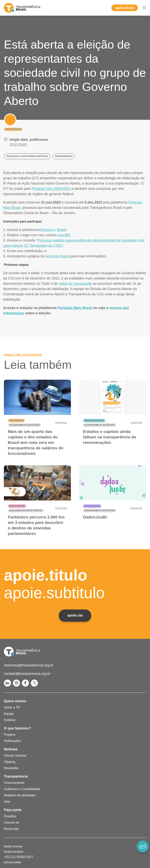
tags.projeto (92, 506)
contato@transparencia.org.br (27, 674)
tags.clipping (17, 506)
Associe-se (12, 822)
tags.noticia (16, 420)
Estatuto (10, 720)
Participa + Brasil (53, 230)
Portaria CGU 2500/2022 (51, 189)
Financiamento (14, 783)
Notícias (11, 749)
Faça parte (13, 810)
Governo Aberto (57, 256)
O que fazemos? (17, 728)
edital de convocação (75, 284)
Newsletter (11, 768)
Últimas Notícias (15, 756)
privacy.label (12, 862)
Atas (7, 802)
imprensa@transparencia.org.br (29, 665)
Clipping (10, 762)
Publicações (12, 741)
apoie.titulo (125, 8)
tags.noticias (13, 129)
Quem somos (15, 701)
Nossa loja (11, 829)
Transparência (16, 776)
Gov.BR (64, 235)
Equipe (9, 714)
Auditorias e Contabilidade (22, 789)
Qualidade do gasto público (26, 511)
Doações (10, 816)
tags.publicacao (94, 420)
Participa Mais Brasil (75, 308)
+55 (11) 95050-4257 (19, 857)
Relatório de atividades (20, 795)
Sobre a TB (12, 707)
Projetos (10, 735)
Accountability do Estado (24, 425)
